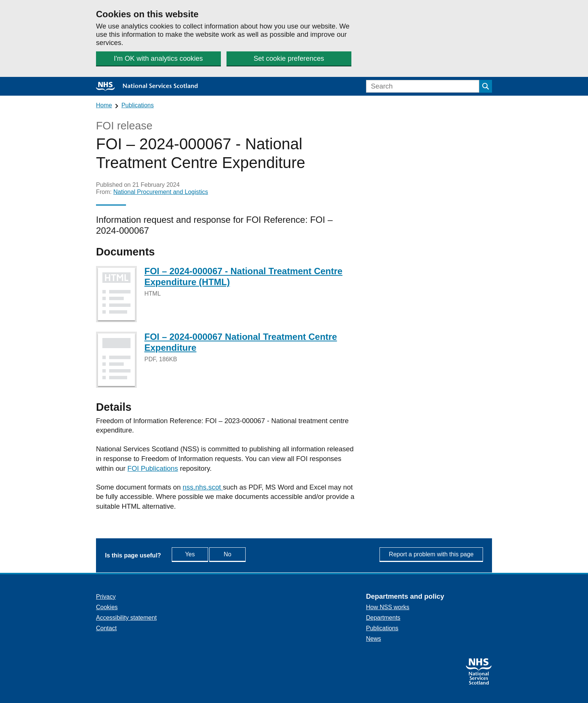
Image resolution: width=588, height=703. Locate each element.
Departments (383, 618)
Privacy (106, 597)
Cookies (107, 607)
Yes (197, 554)
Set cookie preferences (288, 58)
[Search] (423, 86)
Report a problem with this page (431, 554)
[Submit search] (486, 86)
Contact (106, 628)
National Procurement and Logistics (161, 192)
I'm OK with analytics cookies (158, 58)
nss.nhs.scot (203, 487)
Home (104, 105)
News (373, 639)
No (244, 554)
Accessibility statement (126, 618)
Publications (138, 105)
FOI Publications (153, 468)
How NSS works (388, 607)
